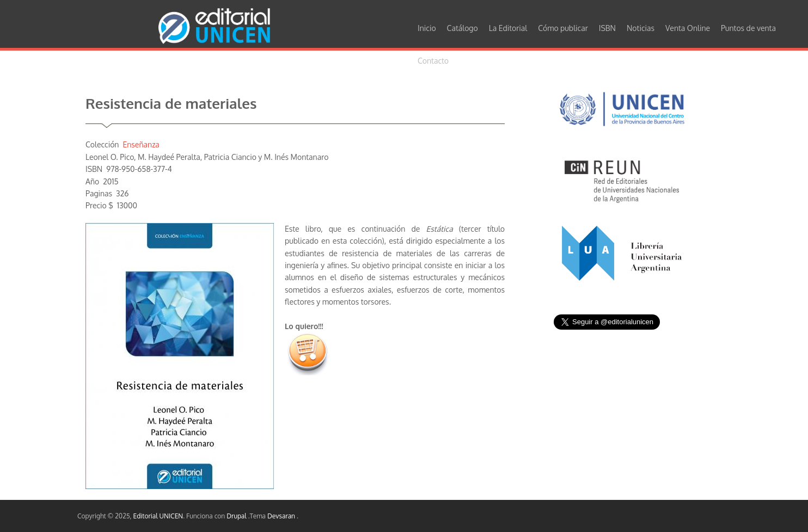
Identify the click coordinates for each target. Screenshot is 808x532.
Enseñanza (141, 144)
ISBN (607, 28)
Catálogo (463, 28)
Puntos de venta (748, 28)
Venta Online (688, 28)
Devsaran (282, 516)
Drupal (237, 516)
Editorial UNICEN (158, 516)
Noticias (641, 28)
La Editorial (508, 28)
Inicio (427, 28)
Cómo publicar (563, 28)
